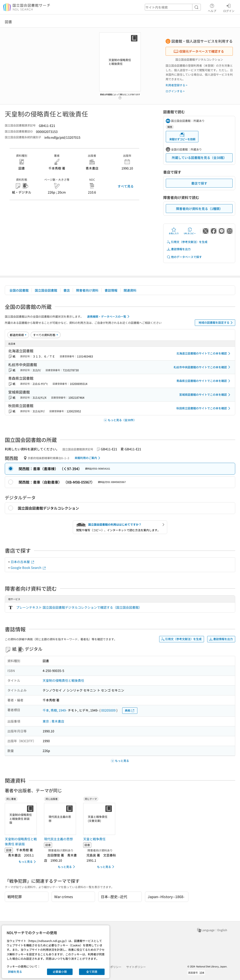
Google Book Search (28, 567)
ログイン (229, 7)
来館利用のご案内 (88, 458)
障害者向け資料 (87, 290)
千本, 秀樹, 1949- (55, 710)
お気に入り (174, 231)
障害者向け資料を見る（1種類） (199, 209)
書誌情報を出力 (179, 249)
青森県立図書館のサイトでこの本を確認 (204, 381)
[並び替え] (18, 335)
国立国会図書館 (46, 290)
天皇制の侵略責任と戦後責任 (63, 680)
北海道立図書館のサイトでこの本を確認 (204, 353)
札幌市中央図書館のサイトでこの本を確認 (203, 367)
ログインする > (175, 91)
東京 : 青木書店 (53, 721)
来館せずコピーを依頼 (182, 137)
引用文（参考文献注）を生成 (187, 242)
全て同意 (92, 972)
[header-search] (173, 7)
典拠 (130, 710)
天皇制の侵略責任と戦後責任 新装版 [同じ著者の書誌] (21, 841)
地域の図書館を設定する (216, 323)
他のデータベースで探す (184, 257)
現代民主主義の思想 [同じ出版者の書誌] (58, 839)
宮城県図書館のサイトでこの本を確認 (205, 395)
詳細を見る (15, 972)
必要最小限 (60, 972)
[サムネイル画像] (22, 819)
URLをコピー (190, 231)
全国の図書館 (19, 290)
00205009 (108, 710)
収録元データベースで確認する (199, 51)
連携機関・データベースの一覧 (109, 316)
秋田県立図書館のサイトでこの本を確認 (204, 408)
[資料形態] (46, 335)
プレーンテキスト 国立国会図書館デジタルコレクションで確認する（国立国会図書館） (79, 607)
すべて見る (126, 186)
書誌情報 (111, 290)
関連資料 (130, 290)
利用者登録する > (176, 85)
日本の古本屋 (23, 562)
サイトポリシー (136, 967)
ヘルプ (212, 7)
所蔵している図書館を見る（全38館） (199, 158)
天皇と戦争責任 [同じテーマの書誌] (94, 839)
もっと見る (28, 862)
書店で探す (199, 183)
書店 (67, 290)
